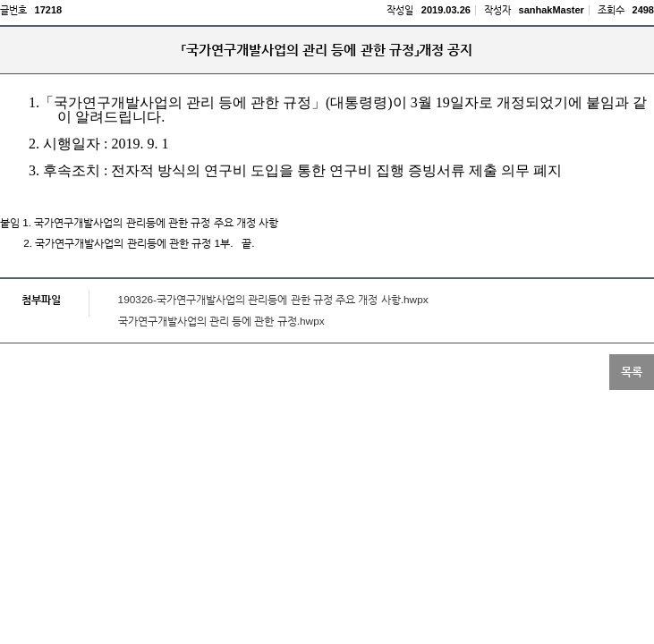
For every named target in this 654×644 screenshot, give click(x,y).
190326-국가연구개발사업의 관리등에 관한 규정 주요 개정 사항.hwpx (273, 300)
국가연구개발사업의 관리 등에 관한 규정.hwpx (221, 321)
